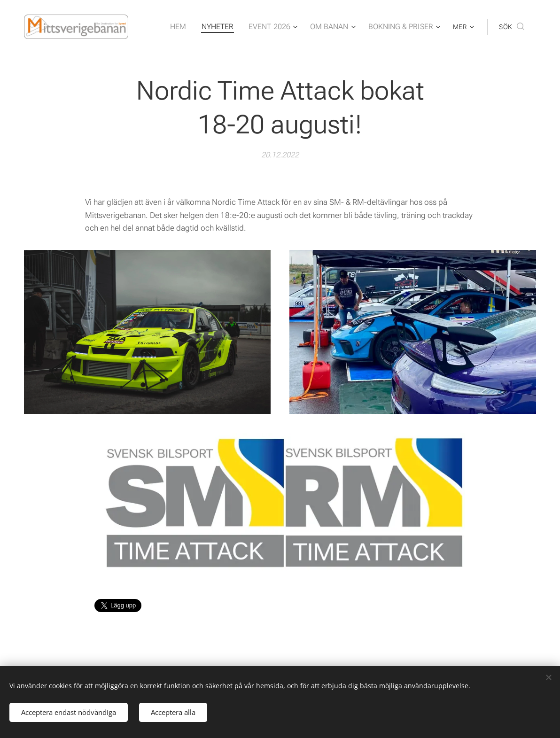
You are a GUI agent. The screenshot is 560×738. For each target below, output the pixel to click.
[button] (512, 27)
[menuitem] (192, 27)
